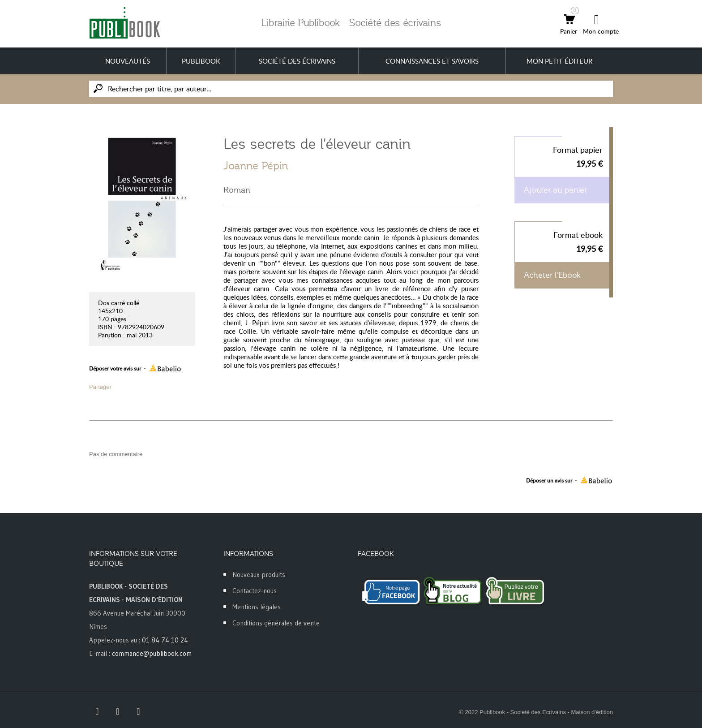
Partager (100, 387)
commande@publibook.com (152, 653)
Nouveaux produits (259, 575)
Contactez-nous (255, 591)
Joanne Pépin (256, 166)
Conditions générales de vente (276, 623)
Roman (237, 190)
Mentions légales (257, 607)
